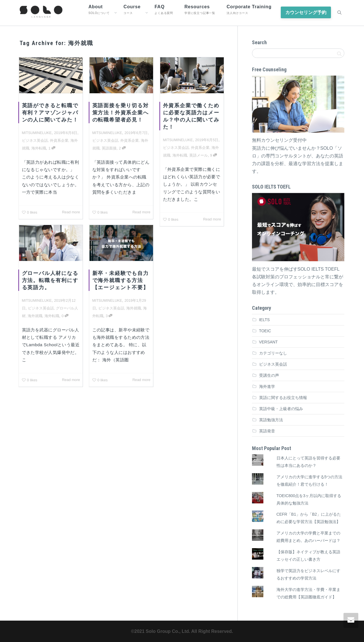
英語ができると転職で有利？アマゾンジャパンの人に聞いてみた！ (50, 113)
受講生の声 (269, 375)
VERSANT (269, 342)
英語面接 (109, 148)
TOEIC (265, 331)
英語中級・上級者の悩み (281, 409)
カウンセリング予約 (306, 12)
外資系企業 (59, 140)
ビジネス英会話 (35, 140)
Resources (200, 9)
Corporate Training (249, 9)
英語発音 (267, 431)
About (99, 9)
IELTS (265, 320)
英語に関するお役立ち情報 (283, 398)
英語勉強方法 (271, 420)
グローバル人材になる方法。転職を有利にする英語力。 (50, 281)
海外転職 (39, 148)
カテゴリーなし (273, 353)
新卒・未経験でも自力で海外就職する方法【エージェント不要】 (120, 281)
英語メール (199, 155)
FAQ (164, 9)
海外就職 (35, 316)
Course (132, 9)
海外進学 (267, 386)
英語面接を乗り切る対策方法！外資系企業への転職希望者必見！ (121, 113)
